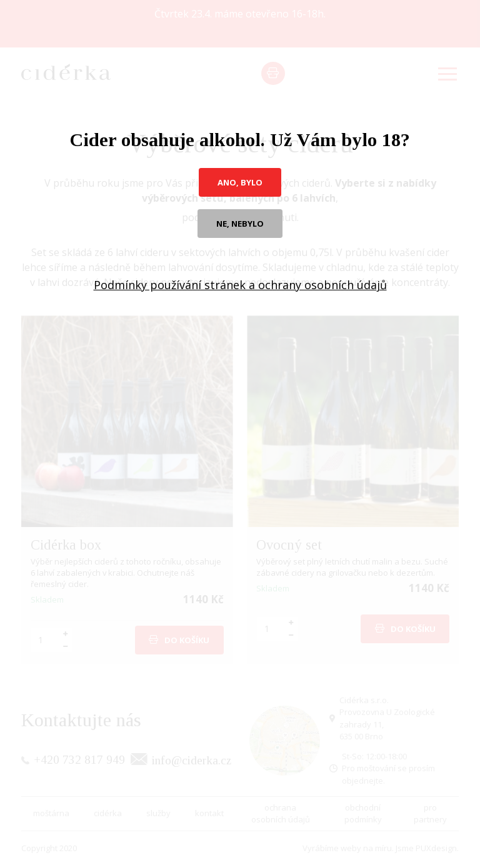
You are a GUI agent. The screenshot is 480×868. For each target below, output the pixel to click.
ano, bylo (240, 182)
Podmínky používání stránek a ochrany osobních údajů (240, 285)
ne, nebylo (240, 224)
